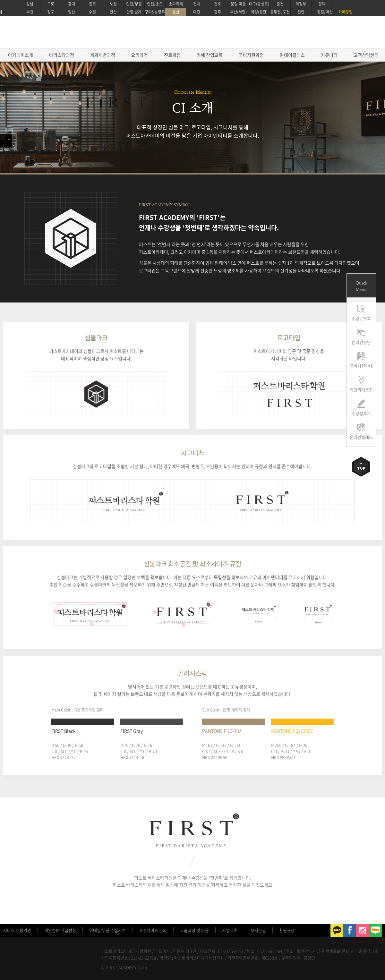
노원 (113, 4)
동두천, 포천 (280, 12)
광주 (218, 12)
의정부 (301, 4)
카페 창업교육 (210, 55)
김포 (51, 12)
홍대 (72, 4)
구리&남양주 (155, 12)
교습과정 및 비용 (194, 930)
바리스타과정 (62, 55)
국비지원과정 (251, 55)
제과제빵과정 (103, 55)
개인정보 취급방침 (60, 930)
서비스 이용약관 (17, 930)
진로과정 (172, 55)
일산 (72, 12)
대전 (197, 12)
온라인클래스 (361, 437)
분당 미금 (238, 4)
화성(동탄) (259, 12)
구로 (51, 4)
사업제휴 (230, 930)
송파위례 (176, 4)
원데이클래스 (292, 55)
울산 (176, 12)
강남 (30, 4)
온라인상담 (361, 342)
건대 (197, 4)
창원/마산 (325, 12)
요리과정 (140, 55)
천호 (218, 4)
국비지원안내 (361, 366)
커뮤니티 (329, 55)
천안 (301, 12)
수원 (92, 12)
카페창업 (346, 12)
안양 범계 (134, 12)
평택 (322, 4)
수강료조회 (361, 318)
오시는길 (258, 930)
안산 (113, 12)
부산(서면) (238, 12)
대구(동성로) (259, 4)
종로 (92, 4)
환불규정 (287, 930)
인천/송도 (155, 4)
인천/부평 (134, 4)
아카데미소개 (21, 55)
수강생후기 (361, 413)
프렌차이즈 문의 (153, 930)
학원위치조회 (361, 390)
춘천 (280, 4)
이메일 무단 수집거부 (107, 930)
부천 (30, 12)
